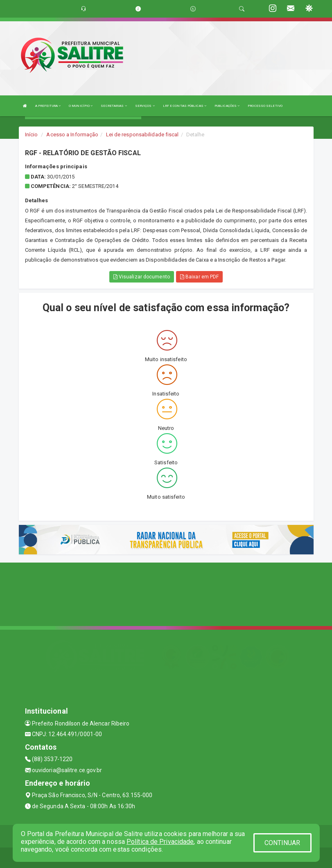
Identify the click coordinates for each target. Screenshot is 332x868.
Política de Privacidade (160, 842)
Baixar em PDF (200, 277)
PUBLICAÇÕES (227, 106)
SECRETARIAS (114, 106)
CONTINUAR (282, 843)
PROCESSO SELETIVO (265, 106)
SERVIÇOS (145, 106)
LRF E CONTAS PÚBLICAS (185, 106)
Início (32, 134)
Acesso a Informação (72, 134)
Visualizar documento (142, 277)
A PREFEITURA (48, 106)
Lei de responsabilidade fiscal (142, 134)
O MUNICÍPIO (81, 106)
